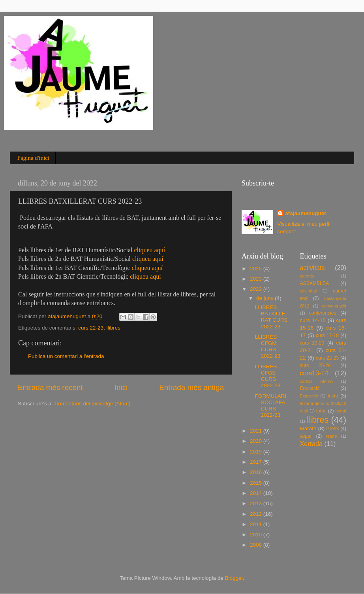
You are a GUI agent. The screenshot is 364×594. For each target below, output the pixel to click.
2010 (257, 535)
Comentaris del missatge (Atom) (93, 404)
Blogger (234, 578)
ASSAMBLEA (315, 283)
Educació (310, 388)
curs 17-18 (327, 335)
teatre (332, 436)
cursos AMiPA (317, 381)
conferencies (323, 313)
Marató (308, 428)
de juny (265, 298)
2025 (257, 269)
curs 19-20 (312, 343)
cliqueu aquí (149, 250)
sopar (306, 436)
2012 (257, 514)
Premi (333, 429)
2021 (257, 431)
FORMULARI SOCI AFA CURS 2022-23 (271, 406)
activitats (312, 268)
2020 (257, 441)
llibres (114, 328)
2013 (257, 503)
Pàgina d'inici (33, 158)
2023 (257, 279)
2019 (257, 452)
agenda (307, 276)
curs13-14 (314, 373)
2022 (257, 289)
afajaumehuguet (306, 213)
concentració (334, 306)
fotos (321, 411)
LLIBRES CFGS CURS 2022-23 (268, 376)
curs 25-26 (315, 365)
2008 (257, 545)
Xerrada (311, 444)
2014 (257, 493)
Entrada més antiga (191, 387)
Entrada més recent (50, 387)
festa (333, 396)
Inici (121, 387)
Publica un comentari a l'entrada (66, 356)
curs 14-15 (313, 320)
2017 (257, 462)
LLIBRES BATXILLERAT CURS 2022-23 (271, 317)
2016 (257, 472)
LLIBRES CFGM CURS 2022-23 (268, 347)
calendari (309, 291)
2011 (257, 524)
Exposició (309, 396)
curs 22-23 (91, 328)
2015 (257, 483)
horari (341, 411)
